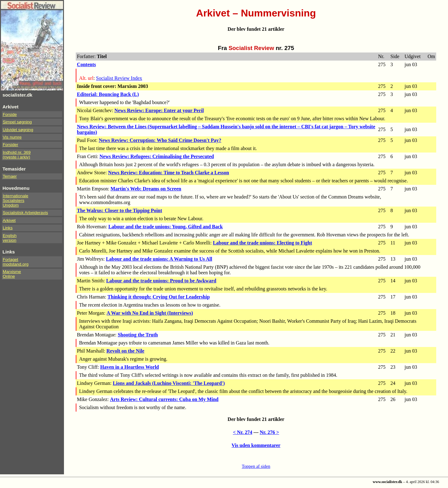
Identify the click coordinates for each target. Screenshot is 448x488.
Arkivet (9, 220)
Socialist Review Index (119, 78)
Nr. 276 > (269, 432)
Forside (10, 114)
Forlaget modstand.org (16, 262)
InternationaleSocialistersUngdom (16, 201)
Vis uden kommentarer (256, 445)
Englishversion (10, 238)
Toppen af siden (256, 466)
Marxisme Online (12, 274)
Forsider (11, 145)
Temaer (10, 176)
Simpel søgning (17, 122)
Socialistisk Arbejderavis (25, 213)
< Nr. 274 (242, 432)
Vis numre (12, 137)
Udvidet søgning (18, 130)
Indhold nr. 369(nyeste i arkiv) (17, 155)
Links (8, 228)
